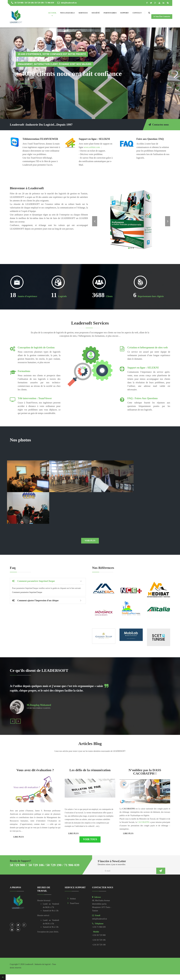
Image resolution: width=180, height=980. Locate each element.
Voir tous (90, 839)
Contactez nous (159, 125)
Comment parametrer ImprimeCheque (27, 592)
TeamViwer (74, 903)
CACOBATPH (144, 822)
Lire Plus (25, 84)
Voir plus (90, 541)
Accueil (52, 13)
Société (96, 13)
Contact (137, 13)
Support (124, 13)
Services (83, 13)
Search (152, 13)
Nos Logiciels (67, 13)
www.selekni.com (92, 147)
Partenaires (110, 13)
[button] (95, 220)
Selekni (73, 899)
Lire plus (19, 837)
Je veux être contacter (162, 16)
